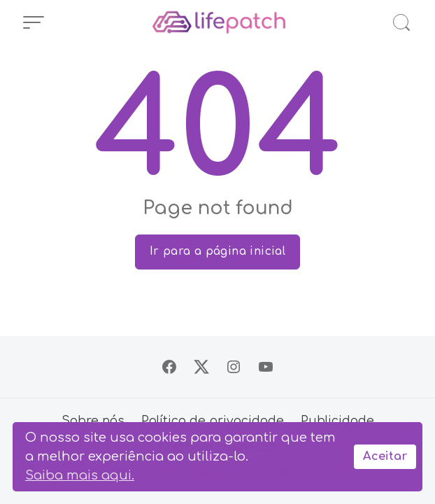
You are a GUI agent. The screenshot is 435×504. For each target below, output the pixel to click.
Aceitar (385, 456)
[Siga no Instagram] (234, 367)
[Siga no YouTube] (266, 367)
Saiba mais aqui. (80, 475)
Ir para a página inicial (218, 251)
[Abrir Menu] (34, 22)
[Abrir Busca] (401, 22)
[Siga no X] (201, 367)
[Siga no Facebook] (169, 367)
